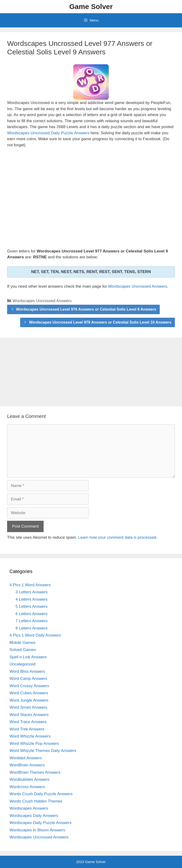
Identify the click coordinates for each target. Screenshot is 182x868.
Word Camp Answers (28, 679)
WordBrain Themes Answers (35, 772)
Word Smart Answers (28, 707)
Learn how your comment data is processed (117, 537)
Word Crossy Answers (29, 686)
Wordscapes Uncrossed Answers (138, 286)
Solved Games (23, 650)
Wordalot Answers (26, 758)
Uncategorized (23, 664)
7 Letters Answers (32, 621)
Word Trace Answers (28, 722)
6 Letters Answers (32, 614)
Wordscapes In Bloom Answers (37, 830)
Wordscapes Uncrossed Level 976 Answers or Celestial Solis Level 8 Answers (86, 309)
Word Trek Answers (27, 729)
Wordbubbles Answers (30, 779)
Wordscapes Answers (29, 808)
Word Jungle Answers (29, 700)
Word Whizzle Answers (30, 736)
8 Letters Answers (32, 628)
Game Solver (91, 7)
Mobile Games (23, 643)
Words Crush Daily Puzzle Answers (41, 794)
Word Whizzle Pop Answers (34, 744)
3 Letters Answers (32, 592)
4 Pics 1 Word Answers (30, 585)
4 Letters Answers (32, 599)
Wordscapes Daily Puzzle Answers (40, 823)
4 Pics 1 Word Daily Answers (35, 635)
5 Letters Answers (32, 606)
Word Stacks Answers (29, 715)
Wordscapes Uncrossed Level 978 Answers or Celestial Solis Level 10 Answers (100, 322)
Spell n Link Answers (28, 657)
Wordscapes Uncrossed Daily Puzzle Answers (48, 133)
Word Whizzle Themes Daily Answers (43, 751)
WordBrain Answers (27, 765)
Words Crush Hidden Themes (36, 801)
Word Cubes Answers (29, 693)
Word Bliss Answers (27, 671)
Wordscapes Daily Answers (34, 816)
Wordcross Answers (27, 787)
